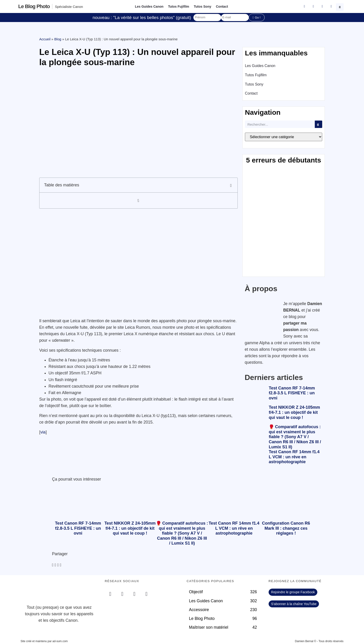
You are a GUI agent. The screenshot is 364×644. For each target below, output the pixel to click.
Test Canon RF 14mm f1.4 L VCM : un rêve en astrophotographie (294, 457)
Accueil (45, 39)
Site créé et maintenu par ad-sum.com (44, 641)
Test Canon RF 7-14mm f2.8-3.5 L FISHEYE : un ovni (292, 393)
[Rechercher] (318, 124)
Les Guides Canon (149, 6)
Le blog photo (34, 6)
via (43, 432)
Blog (58, 39)
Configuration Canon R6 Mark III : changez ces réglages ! (286, 528)
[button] (340, 6)
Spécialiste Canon (69, 7)
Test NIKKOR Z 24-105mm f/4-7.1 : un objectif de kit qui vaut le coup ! (294, 412)
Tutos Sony (203, 6)
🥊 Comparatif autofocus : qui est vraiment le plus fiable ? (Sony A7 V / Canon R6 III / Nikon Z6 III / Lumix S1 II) (295, 437)
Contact (222, 6)
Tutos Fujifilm (179, 6)
